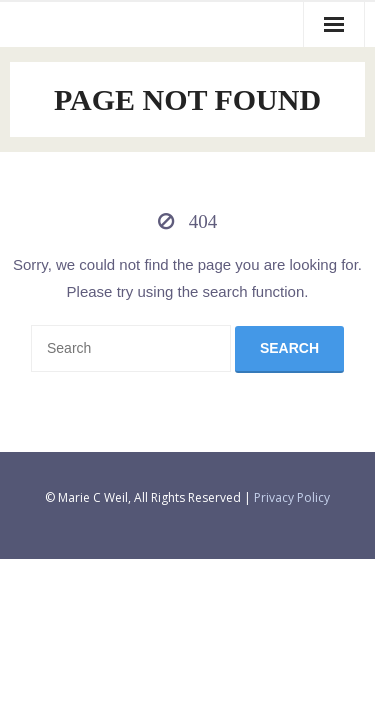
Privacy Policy (292, 497)
